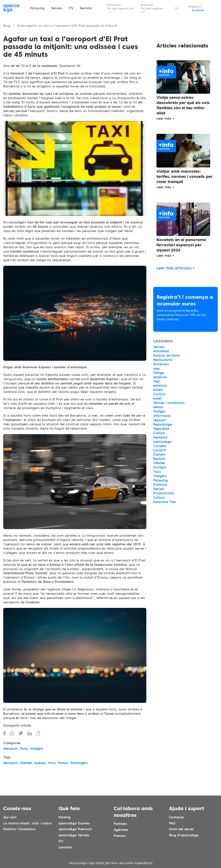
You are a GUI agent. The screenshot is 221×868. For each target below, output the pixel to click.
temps (158, 407)
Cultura (159, 433)
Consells (160, 446)
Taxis (24, 749)
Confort (159, 394)
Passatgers (79, 763)
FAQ (172, 823)
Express (159, 454)
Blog (7, 26)
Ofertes (159, 463)
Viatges (159, 411)
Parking (65, 817)
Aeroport (10, 749)
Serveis (57, 8)
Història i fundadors (19, 829)
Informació (162, 416)
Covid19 (160, 450)
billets (158, 390)
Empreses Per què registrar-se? (152, 8)
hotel (157, 398)
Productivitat (164, 493)
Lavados (65, 847)
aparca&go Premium (75, 829)
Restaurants (163, 360)
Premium (160, 485)
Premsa (120, 836)
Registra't (195, 7)
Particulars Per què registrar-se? (121, 7)
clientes (26, 763)
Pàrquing (37, 8)
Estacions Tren (165, 502)
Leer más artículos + (176, 268)
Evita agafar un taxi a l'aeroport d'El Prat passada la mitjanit (67, 26)
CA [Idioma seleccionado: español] (177, 8)
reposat (159, 420)
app (156, 368)
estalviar (160, 377)
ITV (71, 8)
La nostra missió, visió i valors (27, 823)
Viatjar (63, 763)
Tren (157, 381)
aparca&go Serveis (74, 835)
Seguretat (161, 429)
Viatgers (36, 749)
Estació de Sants (167, 356)
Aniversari (161, 364)
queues (40, 763)
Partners (120, 824)
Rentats (86, 8)
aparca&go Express (74, 823)
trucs (52, 763)
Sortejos (160, 467)
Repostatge (163, 424)
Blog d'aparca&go (184, 835)
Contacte (176, 817)
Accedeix (198, 10)
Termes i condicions (169, 403)
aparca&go (162, 442)
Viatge (159, 373)
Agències (121, 830)
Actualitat (161, 351)
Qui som (10, 817)
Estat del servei (181, 829)
